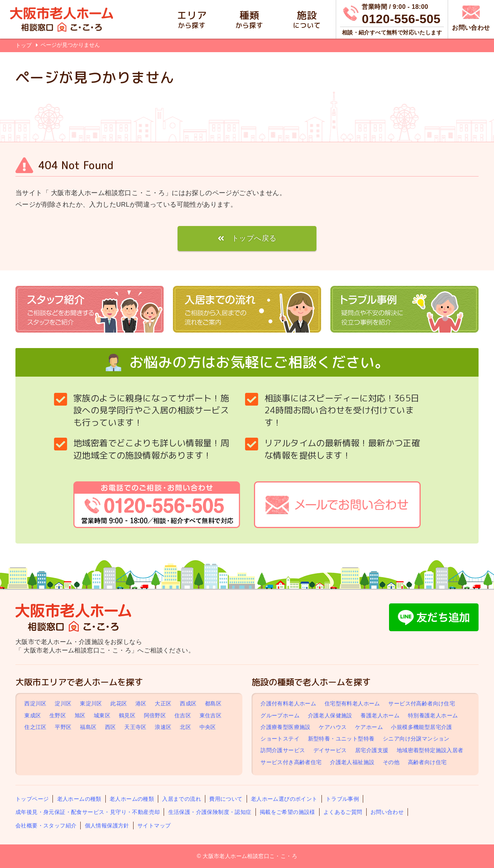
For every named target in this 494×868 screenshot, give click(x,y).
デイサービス (330, 750)
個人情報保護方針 (107, 826)
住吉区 (183, 715)
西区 (111, 727)
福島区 (88, 727)
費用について (226, 799)
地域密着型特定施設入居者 (430, 750)
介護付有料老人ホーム (288, 704)
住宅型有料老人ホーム (352, 704)
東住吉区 (211, 715)
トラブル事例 (342, 799)
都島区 (213, 704)
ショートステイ (280, 739)
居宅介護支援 (372, 750)
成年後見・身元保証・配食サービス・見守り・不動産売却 (88, 812)
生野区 (58, 715)
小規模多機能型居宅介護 (421, 727)
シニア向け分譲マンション (416, 739)
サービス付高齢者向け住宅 (422, 704)
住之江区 (36, 727)
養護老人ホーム (380, 715)
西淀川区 (36, 704)
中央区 (208, 727)
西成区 (188, 704)
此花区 (119, 704)
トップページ (32, 799)
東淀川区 (91, 704)
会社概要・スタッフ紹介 (46, 826)
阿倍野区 (155, 715)
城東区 (102, 715)
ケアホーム (369, 727)
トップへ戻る (254, 238)
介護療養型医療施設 (286, 727)
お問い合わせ (387, 812)
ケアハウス (333, 727)
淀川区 (63, 704)
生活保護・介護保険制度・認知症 (210, 812)
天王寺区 (135, 727)
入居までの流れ (182, 799)
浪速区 (163, 727)
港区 (141, 704)
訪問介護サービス (283, 750)
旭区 (80, 715)
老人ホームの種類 (79, 799)
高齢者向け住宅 (427, 762)
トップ (24, 45)
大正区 (163, 704)
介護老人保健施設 (330, 715)
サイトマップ (154, 826)
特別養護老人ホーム (433, 715)
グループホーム (280, 715)
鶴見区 (127, 715)
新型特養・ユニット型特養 (341, 739)
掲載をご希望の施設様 (288, 812)
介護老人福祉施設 (352, 762)
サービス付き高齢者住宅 (291, 762)
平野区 (63, 727)
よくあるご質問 (343, 812)
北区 (185, 727)
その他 (391, 762)
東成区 (33, 715)
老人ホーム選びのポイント (284, 799)
